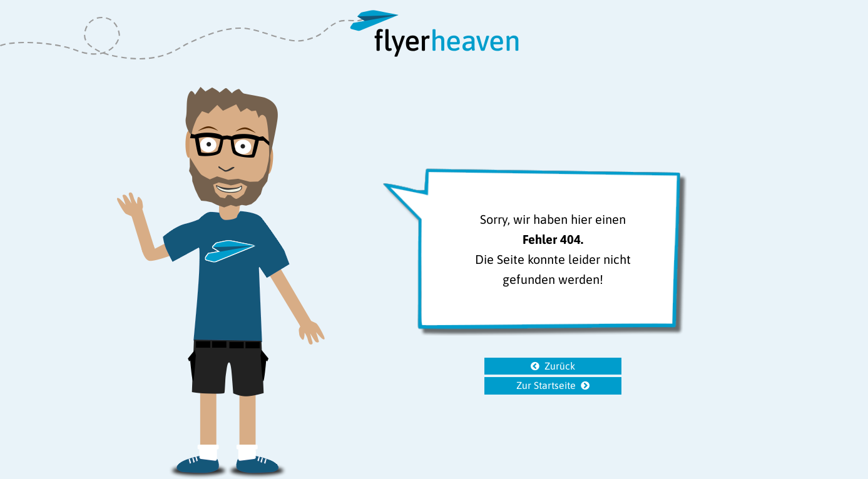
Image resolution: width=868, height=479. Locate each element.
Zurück (560, 366)
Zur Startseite (546, 385)
